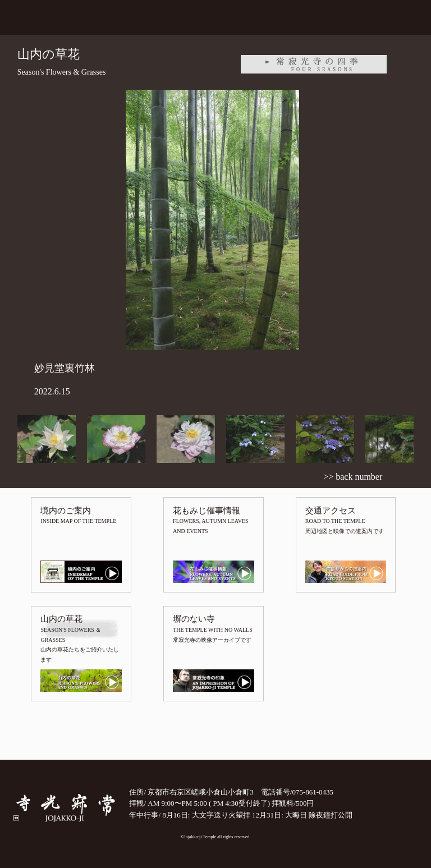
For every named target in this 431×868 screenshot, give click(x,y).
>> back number (353, 477)
